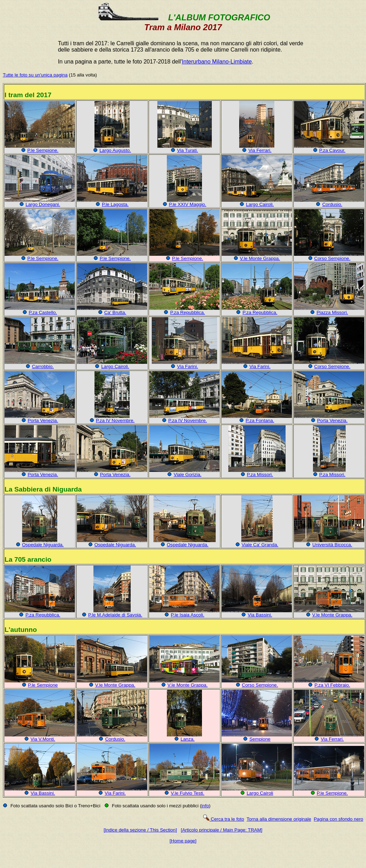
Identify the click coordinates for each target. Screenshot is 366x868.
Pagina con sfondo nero (338, 819)
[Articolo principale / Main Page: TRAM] (222, 830)
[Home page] (183, 841)
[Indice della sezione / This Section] (140, 830)
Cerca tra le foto (223, 819)
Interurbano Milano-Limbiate (217, 62)
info (205, 806)
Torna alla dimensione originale (279, 819)
